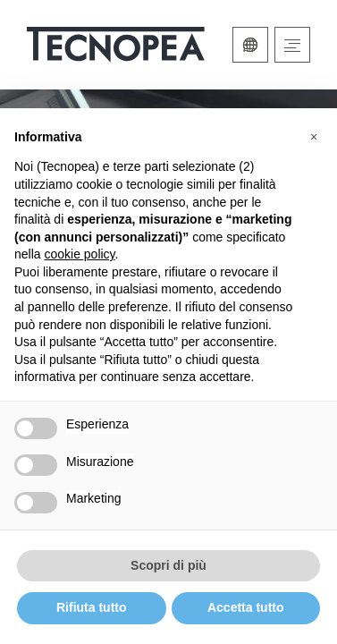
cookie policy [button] (79, 254)
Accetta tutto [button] (246, 607)
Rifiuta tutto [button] (92, 607)
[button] (314, 137)
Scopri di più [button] (168, 565)
